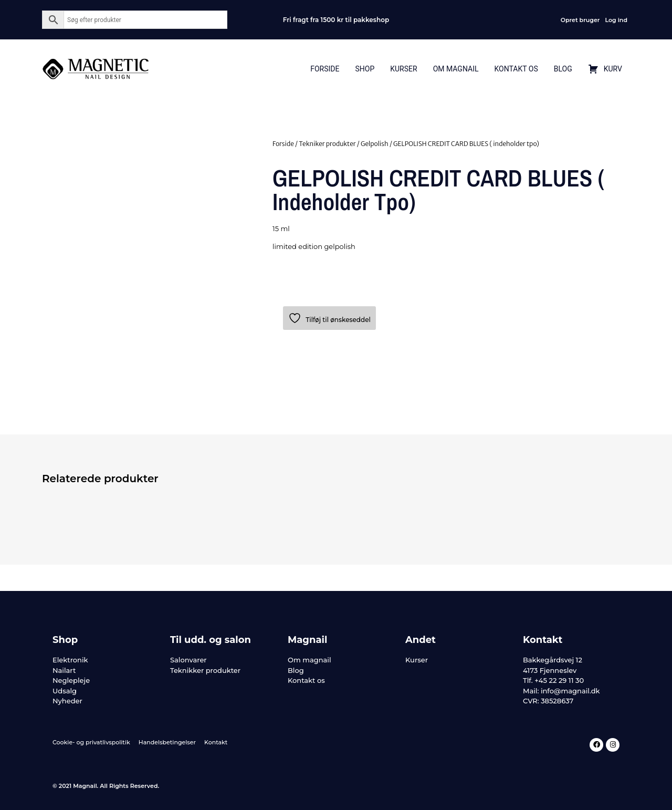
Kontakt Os (516, 69)
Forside (325, 69)
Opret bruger (580, 20)
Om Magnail (456, 69)
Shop (365, 69)
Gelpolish (375, 144)
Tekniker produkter (327, 144)
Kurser (403, 69)
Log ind (616, 20)
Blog (563, 69)
